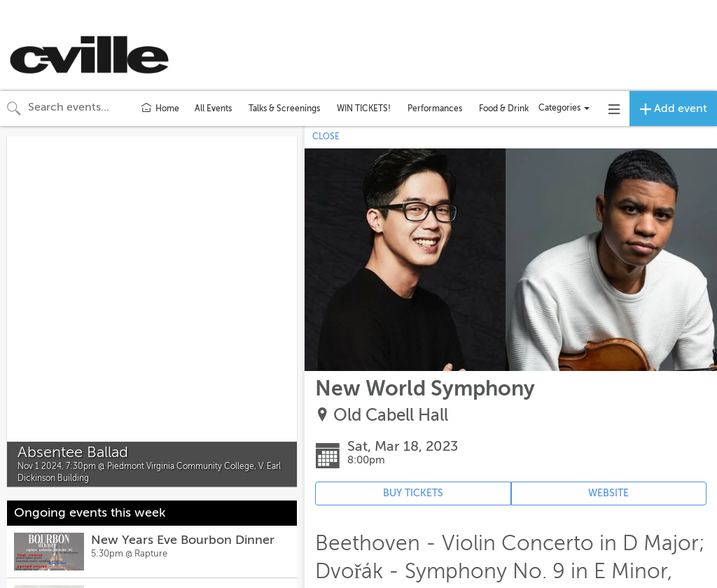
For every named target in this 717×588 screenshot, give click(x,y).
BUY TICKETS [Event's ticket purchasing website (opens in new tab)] (413, 493)
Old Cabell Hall (391, 415)
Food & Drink (504, 108)
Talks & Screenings (284, 108)
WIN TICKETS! (364, 108)
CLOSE (326, 136)
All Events (213, 108)
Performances (435, 108)
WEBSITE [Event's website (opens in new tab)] (608, 493)
